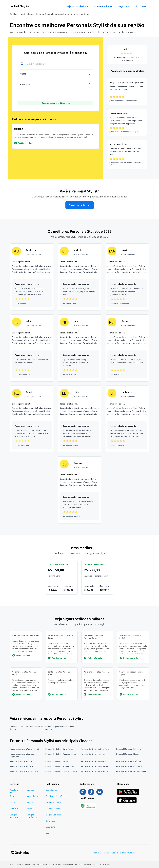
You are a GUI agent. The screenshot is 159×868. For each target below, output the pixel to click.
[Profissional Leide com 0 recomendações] (79, 419)
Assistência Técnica (15, 791)
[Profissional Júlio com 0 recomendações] (32, 348)
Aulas (12, 796)
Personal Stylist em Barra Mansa (59, 749)
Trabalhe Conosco (53, 809)
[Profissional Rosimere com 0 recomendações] (127, 348)
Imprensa (97, 853)
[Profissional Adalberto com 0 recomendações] (32, 277)
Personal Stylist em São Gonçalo (24, 771)
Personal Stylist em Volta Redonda (131, 771)
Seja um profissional (77, 6)
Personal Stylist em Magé (21, 761)
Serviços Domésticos (32, 816)
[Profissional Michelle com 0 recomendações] (79, 277)
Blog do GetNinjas (53, 815)
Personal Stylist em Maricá (57, 761)
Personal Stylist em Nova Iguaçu (95, 766)
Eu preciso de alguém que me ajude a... (71, 14)
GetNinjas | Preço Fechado (57, 796)
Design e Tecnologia (15, 816)
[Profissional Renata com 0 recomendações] (32, 419)
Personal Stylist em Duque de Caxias (61, 754)
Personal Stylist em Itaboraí (93, 754)
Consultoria (15, 809)
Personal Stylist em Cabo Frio (129, 749)
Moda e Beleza (28, 14)
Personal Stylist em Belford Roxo (95, 749)
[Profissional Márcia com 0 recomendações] (127, 277)
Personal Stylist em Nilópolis (129, 761)
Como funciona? (103, 6)
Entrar (141, 6)
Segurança (124, 6)
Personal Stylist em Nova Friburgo (60, 766)
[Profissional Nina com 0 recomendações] (79, 348)
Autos (12, 802)
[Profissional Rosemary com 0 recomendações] (79, 490)
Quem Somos (51, 790)
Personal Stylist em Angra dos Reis (25, 749)
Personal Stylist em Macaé (127, 754)
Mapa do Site (51, 827)
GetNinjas (15, 14)
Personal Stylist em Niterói (22, 766)
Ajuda (48, 833)
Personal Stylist (43, 14)
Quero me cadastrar (80, 205)
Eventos (30, 790)
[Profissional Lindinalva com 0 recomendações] (127, 419)
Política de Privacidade (127, 853)
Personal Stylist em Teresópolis (94, 771)
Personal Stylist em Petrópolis (129, 766)
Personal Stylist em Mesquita (93, 761)
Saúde (29, 809)
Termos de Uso (109, 853)
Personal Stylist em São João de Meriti (62, 771)
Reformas (31, 802)
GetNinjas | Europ (53, 802)
